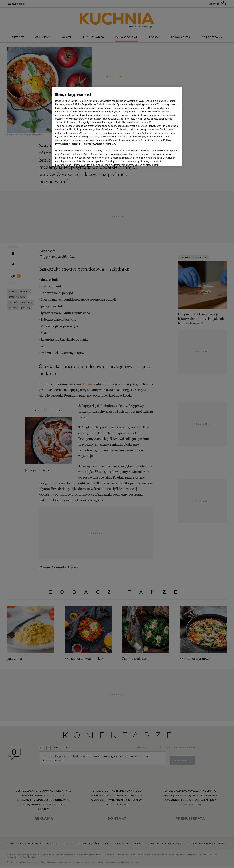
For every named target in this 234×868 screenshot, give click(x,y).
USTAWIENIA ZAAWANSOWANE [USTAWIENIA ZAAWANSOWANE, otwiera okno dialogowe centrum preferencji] (76, 160)
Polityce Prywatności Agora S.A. (99, 144)
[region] (117, 126)
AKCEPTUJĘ (168, 160)
